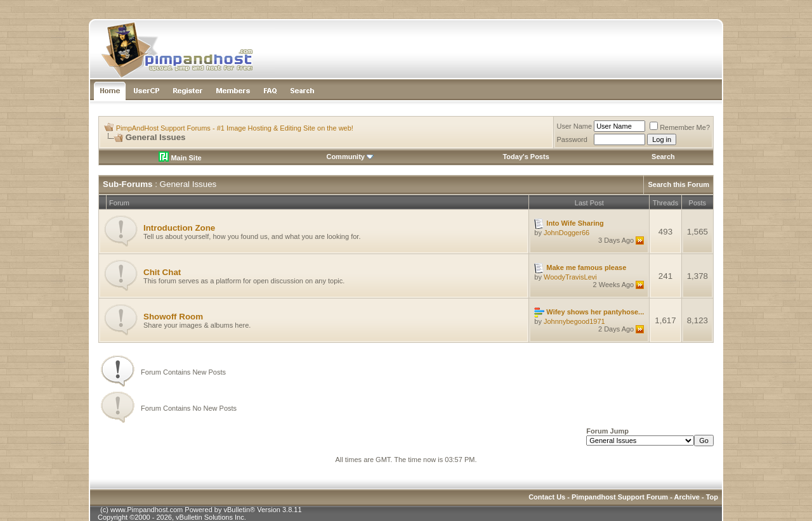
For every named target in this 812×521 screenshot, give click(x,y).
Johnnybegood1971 (574, 321)
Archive (687, 497)
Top (712, 497)
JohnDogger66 (566, 233)
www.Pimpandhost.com (147, 510)
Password (572, 139)
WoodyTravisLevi (570, 277)
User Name (575, 126)
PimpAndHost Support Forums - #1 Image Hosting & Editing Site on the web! (235, 128)
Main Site (180, 158)
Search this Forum (678, 184)
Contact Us (547, 497)
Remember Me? (680, 127)
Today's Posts (526, 157)
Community (350, 157)
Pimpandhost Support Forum (620, 497)
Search (663, 157)
